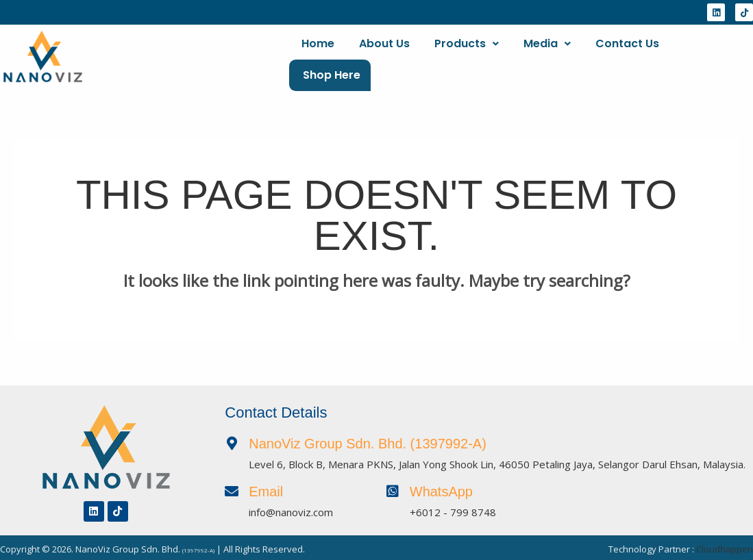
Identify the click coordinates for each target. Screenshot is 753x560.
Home (318, 57)
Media (547, 57)
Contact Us (627, 57)
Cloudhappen (725, 544)
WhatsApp (441, 487)
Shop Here (714, 57)
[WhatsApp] (393, 487)
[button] (467, 58)
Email (266, 487)
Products (467, 57)
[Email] (232, 487)
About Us (384, 57)
